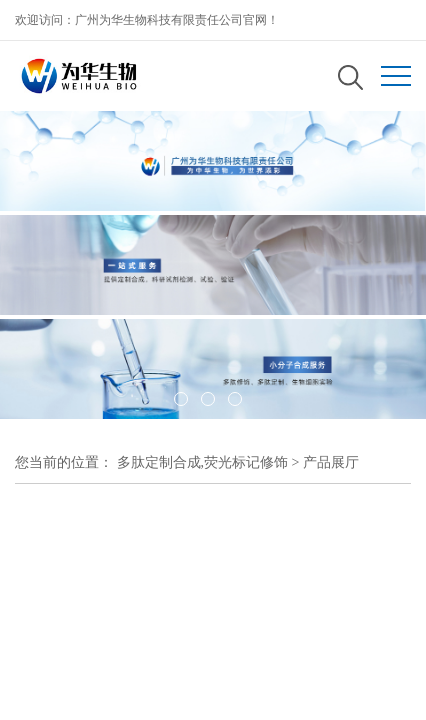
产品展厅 (331, 462)
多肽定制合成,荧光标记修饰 (203, 462)
